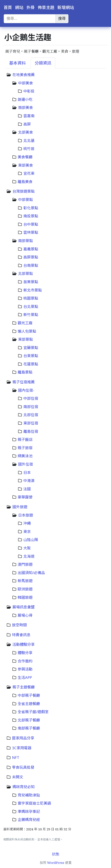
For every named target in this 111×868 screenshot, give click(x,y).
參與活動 (25, 669)
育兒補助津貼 (29, 795)
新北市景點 (33, 290)
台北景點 (31, 307)
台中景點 (31, 224)
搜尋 (62, 18)
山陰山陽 (31, 540)
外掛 (31, 7)
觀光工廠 (25, 323)
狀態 (56, 854)
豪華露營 (25, 497)
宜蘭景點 (31, 348)
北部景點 (26, 273)
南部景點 (26, 241)
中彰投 (29, 91)
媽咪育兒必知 (24, 787)
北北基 (29, 141)
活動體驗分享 (24, 644)
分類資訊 (43, 63)
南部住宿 (31, 407)
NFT (16, 757)
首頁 (8, 7)
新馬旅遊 (25, 581)
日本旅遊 (26, 515)
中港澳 (29, 481)
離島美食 (25, 182)
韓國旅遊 (25, 597)
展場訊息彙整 (24, 607)
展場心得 (25, 615)
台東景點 (31, 356)
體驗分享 (25, 653)
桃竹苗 (29, 149)
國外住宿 (26, 464)
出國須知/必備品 (31, 573)
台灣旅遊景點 (24, 191)
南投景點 (31, 216)
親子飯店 (25, 439)
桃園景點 (31, 298)
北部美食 (26, 132)
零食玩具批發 (23, 767)
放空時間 (19, 625)
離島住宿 (31, 431)
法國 (27, 489)
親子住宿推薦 (24, 382)
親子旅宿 (25, 448)
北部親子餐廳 (29, 720)
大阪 (27, 548)
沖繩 (27, 523)
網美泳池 (25, 456)
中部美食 (26, 83)
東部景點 (26, 339)
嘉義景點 (31, 249)
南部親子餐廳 (29, 728)
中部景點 (26, 200)
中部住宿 (31, 398)
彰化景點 (31, 208)
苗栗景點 (31, 282)
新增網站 (66, 7)
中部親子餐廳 (29, 695)
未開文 (18, 777)
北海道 (29, 556)
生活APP (25, 677)
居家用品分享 (23, 738)
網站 (19, 7)
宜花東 (29, 173)
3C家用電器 (22, 748)
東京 (27, 532)
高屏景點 (31, 257)
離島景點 (25, 372)
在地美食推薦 (24, 75)
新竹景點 (31, 315)
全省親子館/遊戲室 (33, 712)
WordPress (56, 863)
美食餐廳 (25, 157)
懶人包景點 (27, 331)
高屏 (27, 124)
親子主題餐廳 (24, 687)
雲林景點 (31, 232)
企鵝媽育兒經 (29, 820)
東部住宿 (31, 423)
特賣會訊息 (21, 635)
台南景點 (31, 265)
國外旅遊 (20, 507)
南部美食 (26, 107)
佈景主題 (46, 7)
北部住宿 (31, 415)
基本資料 (17, 63)
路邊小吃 (25, 99)
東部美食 (26, 165)
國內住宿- (26, 390)
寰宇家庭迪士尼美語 (34, 803)
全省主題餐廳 (29, 704)
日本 (27, 472)
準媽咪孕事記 (29, 811)
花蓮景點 (31, 364)
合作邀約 (25, 661)
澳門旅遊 (25, 564)
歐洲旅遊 (25, 589)
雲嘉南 (29, 116)
